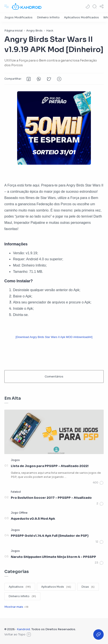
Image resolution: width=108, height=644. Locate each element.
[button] (88, 6)
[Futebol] (16, 492)
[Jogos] (15, 460)
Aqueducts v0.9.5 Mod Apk (33, 519)
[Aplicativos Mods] (56, 587)
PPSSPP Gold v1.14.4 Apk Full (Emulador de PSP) (50, 536)
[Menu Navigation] (7, 6)
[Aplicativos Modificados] (81, 17)
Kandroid (23, 629)
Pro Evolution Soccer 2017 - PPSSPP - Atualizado (51, 498)
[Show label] (16, 607)
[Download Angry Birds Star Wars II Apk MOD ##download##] (54, 337)
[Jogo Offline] (19, 513)
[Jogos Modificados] (18, 17)
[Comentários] (98, 483)
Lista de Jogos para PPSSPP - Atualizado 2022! (50, 466)
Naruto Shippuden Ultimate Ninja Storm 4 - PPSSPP (53, 557)
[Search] (95, 6)
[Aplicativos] (20, 587)
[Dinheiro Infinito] (48, 17)
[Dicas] (88, 587)
